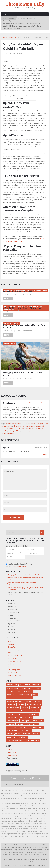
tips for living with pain (15, 740)
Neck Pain (11, 664)
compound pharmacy (33, 701)
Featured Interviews (15, 655)
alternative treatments (14, 424)
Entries (12, 752)
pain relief (39, 431)
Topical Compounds (14, 675)
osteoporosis (26, 730)
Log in (10, 749)
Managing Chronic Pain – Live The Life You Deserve (18, 18)
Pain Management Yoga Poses (12, 28)
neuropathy (24, 727)
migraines (11, 724)
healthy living (33, 714)
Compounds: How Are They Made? (18, 291)
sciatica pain (11, 737)
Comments (13, 755)
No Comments (27, 294)
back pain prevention (24, 691)
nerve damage (12, 727)
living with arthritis (26, 717)
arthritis (37, 688)
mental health (37, 721)
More (8, 298)
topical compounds (8, 433)
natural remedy (32, 724)
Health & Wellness (14, 661)
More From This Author (38, 403)
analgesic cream (29, 424)
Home (5, 37)
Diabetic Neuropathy (15, 650)
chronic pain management (28, 695)
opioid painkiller (37, 727)
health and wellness (9, 428)
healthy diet (22, 714)
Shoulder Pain (12, 672)
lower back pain (31, 428)
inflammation (12, 717)
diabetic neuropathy (34, 704)
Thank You (41, 865)
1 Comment (31, 311)
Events (10, 653)
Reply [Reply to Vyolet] (45, 454)
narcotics (20, 724)
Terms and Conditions (13, 784)
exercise (25, 708)
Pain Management (14, 670)
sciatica (36, 734)
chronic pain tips (29, 426)
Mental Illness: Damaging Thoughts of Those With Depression (21, 24)
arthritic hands (26, 688)
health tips (21, 428)
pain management (28, 431)
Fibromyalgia (12, 658)
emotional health (13, 708)
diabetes (21, 704)
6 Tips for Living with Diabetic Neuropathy (22, 308)
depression (11, 704)
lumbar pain (25, 721)
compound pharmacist (15, 701)
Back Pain (11, 644)
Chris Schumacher (19, 311)
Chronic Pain (13, 37)
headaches (11, 711)
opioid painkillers (14, 431)
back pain (40, 424)
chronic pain (18, 426)
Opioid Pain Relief (14, 667)
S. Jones (18, 331)
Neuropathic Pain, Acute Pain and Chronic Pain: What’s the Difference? (24, 326)
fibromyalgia (35, 708)
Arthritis (10, 641)
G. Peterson (7, 53)
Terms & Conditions (19, 566)
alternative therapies (14, 685)
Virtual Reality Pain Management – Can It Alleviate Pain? (19, 21)
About (7, 865)
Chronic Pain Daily (25, 4)
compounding (41, 426)
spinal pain (22, 737)
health (20, 711)
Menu (5, 14)
